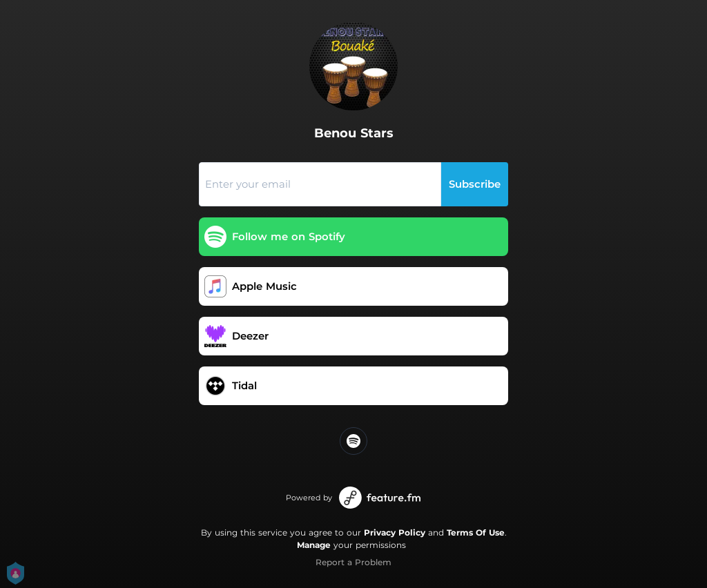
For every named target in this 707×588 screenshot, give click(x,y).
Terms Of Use (476, 532)
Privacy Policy (395, 532)
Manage (314, 545)
